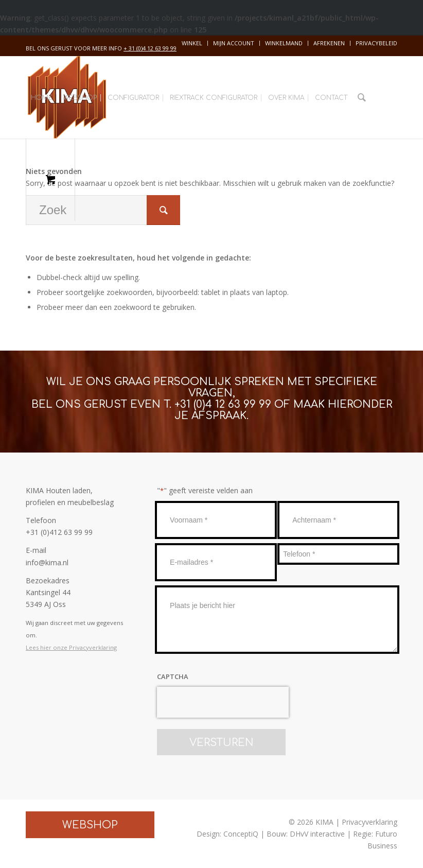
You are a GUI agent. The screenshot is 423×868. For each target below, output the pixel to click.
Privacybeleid (376, 43)
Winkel (192, 43)
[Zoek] (362, 97)
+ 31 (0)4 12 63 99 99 (150, 48)
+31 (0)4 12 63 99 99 (223, 404)
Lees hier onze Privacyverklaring (71, 647)
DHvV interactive (317, 834)
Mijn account (234, 43)
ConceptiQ (241, 834)
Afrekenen (329, 43)
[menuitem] (192, 43)
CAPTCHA (173, 676)
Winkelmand (284, 43)
